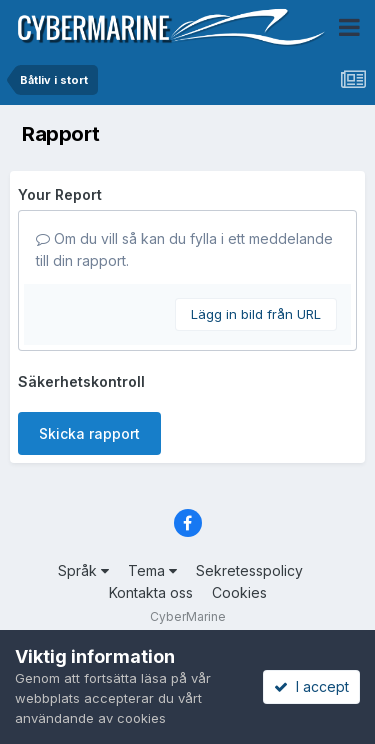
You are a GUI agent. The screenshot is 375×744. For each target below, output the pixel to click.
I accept (311, 686)
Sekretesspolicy (249, 570)
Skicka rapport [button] (89, 433)
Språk (83, 570)
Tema (152, 570)
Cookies (239, 592)
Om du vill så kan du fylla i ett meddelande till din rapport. (184, 249)
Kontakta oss (151, 592)
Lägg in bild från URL (256, 314)
